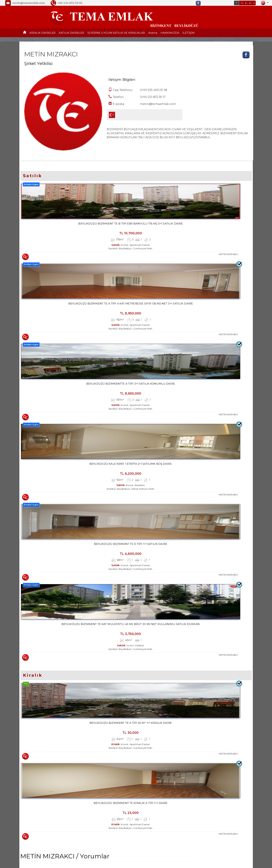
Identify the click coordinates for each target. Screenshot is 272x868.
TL (242, 3)
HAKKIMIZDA (170, 33)
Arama (153, 33)
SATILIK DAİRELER (71, 33)
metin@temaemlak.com (28, 3)
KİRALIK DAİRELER (42, 33)
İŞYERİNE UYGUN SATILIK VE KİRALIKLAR (116, 33)
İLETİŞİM (189, 33)
